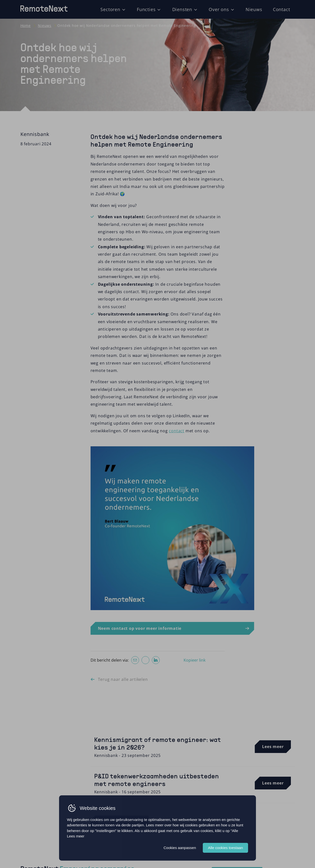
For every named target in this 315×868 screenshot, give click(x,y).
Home (26, 25)
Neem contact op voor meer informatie (140, 628)
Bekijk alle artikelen (120, 822)
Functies (146, 9)
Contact (282, 9)
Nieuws (254, 9)
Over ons (219, 9)
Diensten (182, 9)
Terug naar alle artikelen (123, 679)
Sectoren (110, 9)
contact (177, 431)
